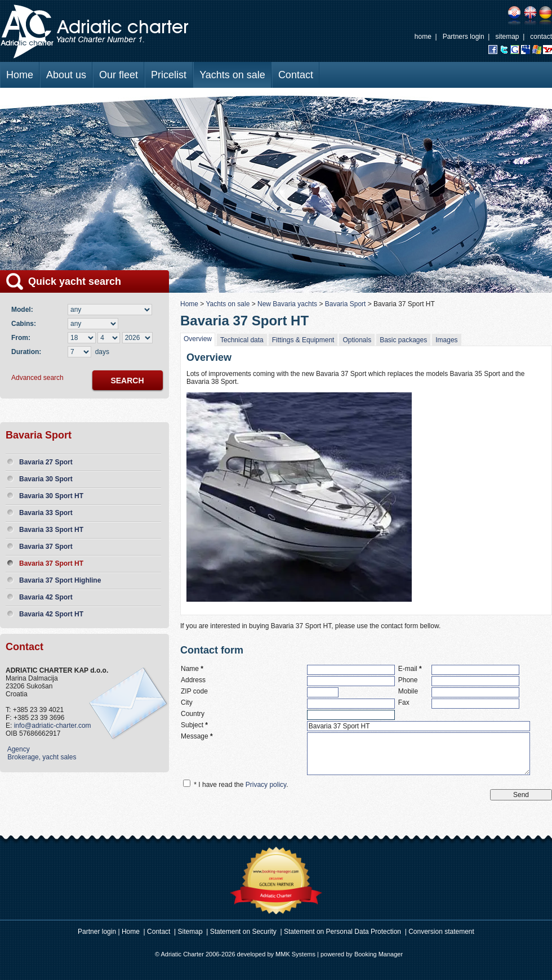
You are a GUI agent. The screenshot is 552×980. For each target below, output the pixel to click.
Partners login (464, 37)
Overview (198, 339)
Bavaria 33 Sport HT (51, 530)
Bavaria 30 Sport (46, 479)
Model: (24, 310)
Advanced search (37, 378)
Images (446, 340)
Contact (296, 75)
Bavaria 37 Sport (46, 547)
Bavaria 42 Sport (46, 597)
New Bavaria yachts (287, 304)
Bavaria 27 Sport (46, 462)
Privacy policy (266, 785)
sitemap (507, 37)
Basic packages (403, 340)
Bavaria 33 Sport (46, 513)
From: (21, 338)
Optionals (357, 340)
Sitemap (190, 932)
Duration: (26, 352)
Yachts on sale (232, 75)
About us (66, 75)
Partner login (97, 932)
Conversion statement (441, 932)
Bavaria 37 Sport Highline (60, 580)
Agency (18, 749)
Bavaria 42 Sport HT (51, 614)
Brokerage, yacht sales (41, 757)
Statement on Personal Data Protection (342, 932)
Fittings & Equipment (303, 340)
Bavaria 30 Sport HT (51, 496)
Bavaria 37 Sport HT (51, 563)
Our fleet (119, 75)
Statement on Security (243, 932)
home (423, 37)
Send (521, 795)
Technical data (242, 340)
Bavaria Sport (346, 304)
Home (20, 75)
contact (541, 37)
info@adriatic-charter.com (53, 726)
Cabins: (26, 324)
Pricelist (169, 75)
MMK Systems (295, 954)
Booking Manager (379, 954)
